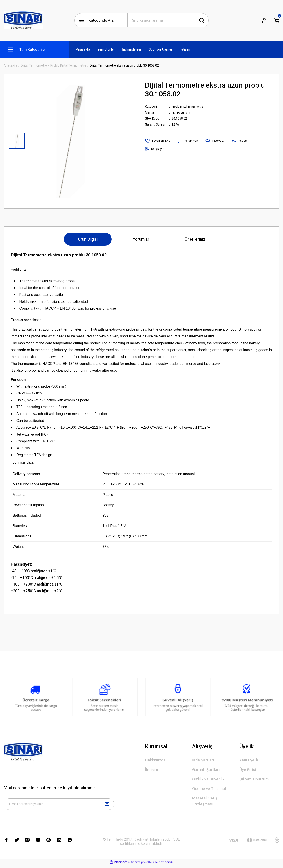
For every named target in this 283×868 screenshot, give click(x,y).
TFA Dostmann (182, 112)
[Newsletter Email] (59, 805)
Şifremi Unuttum (254, 779)
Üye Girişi (248, 770)
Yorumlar (141, 239)
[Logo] (23, 20)
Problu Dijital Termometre (189, 107)
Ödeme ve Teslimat (209, 789)
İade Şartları (203, 760)
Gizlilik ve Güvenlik (208, 779)
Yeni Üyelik (249, 760)
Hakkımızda (155, 760)
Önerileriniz (195, 239)
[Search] (168, 20)
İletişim (151, 770)
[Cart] (277, 20)
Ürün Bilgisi (88, 239)
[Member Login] (264, 20)
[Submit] (107, 805)
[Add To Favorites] (159, 141)
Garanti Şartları (206, 770)
